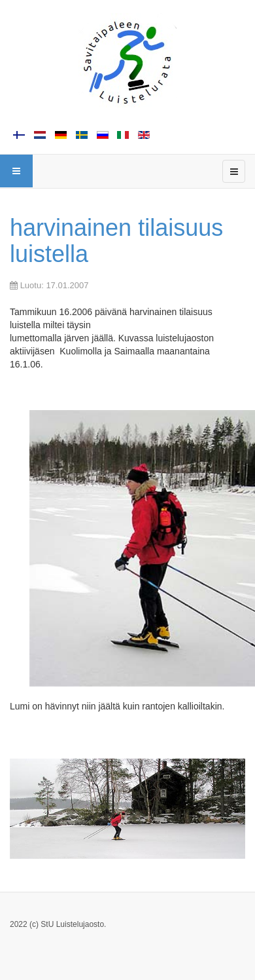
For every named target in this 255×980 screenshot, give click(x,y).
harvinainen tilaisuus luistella (116, 241)
